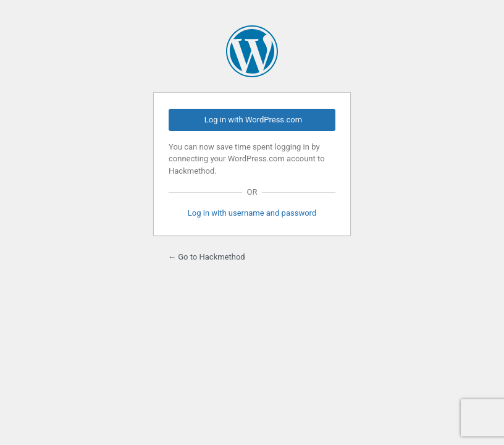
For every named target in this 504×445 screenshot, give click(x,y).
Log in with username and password (252, 213)
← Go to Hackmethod (207, 257)
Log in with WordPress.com (253, 120)
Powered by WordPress (252, 51)
